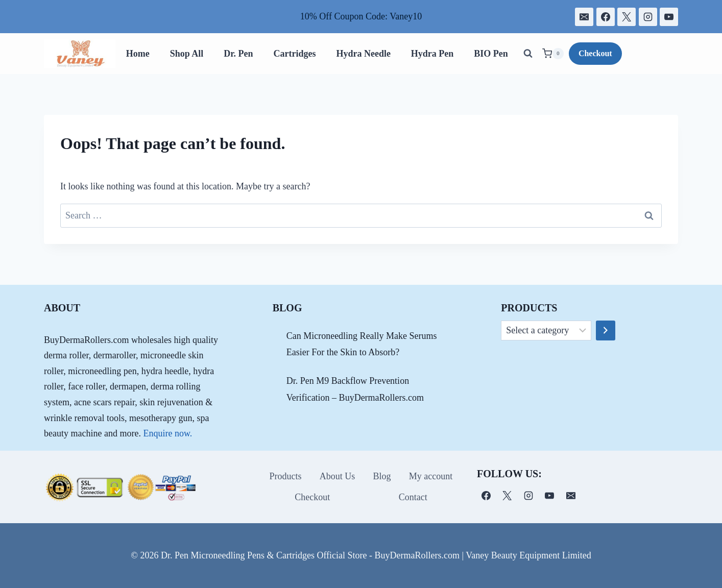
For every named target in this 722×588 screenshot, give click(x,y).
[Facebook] (606, 17)
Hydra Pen (432, 54)
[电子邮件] (584, 17)
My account (431, 476)
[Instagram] (648, 17)
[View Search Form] (528, 54)
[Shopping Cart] (553, 54)
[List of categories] (546, 331)
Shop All (187, 54)
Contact (413, 497)
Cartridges (294, 54)
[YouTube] (669, 17)
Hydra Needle (363, 54)
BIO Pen (491, 54)
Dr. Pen (238, 54)
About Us (338, 476)
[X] (627, 17)
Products (286, 476)
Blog (382, 476)
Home (138, 54)
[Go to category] (606, 331)
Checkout (595, 53)
